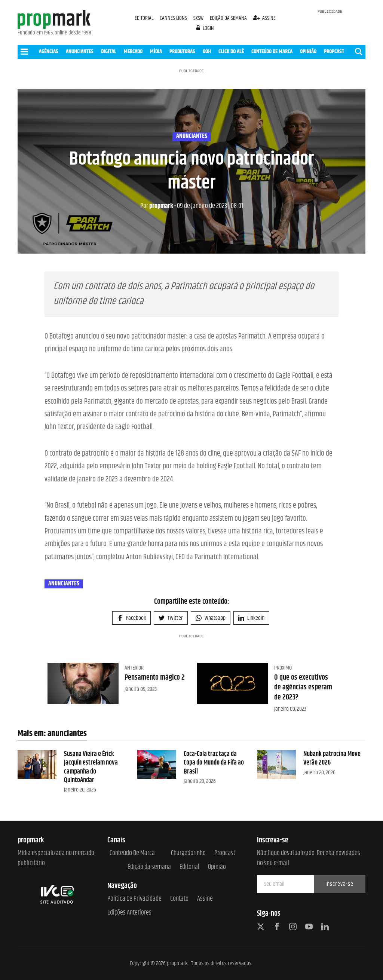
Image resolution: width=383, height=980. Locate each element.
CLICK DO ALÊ (231, 51)
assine (265, 18)
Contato (179, 899)
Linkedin (251, 618)
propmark (157, 206)
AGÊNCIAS (49, 51)
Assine (205, 899)
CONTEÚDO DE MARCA (272, 51)
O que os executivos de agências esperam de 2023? (303, 687)
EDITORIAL (144, 18)
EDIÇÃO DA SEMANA (228, 18)
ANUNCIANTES (80, 51)
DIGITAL (109, 51)
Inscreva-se (339, 884)
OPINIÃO (308, 51)
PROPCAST (334, 51)
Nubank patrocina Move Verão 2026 (332, 758)
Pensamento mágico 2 (155, 678)
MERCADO (133, 51)
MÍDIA (156, 51)
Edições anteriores (129, 913)
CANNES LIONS (174, 18)
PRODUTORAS (182, 51)
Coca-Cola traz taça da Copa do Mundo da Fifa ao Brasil (214, 763)
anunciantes (192, 137)
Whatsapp (211, 618)
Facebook (131, 618)
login (205, 28)
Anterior (134, 668)
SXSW (199, 18)
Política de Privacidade (134, 899)
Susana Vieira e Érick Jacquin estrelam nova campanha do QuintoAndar (91, 767)
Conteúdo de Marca (132, 853)
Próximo (283, 668)
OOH (207, 51)
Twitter (171, 618)
